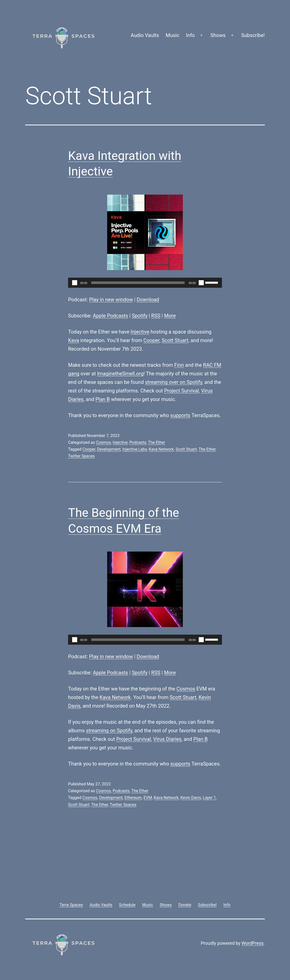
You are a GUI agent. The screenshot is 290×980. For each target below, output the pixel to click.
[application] (145, 283)
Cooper (151, 340)
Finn (179, 365)
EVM (148, 798)
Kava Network (161, 449)
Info (191, 35)
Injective (140, 332)
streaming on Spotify (109, 731)
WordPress (253, 943)
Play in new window (111, 300)
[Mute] (201, 283)
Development (109, 449)
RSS (156, 316)
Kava (74, 340)
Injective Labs (135, 449)
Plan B (103, 399)
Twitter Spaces (81, 456)
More (170, 316)
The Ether (157, 442)
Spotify (140, 316)
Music (172, 35)
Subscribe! (253, 35)
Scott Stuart (175, 340)
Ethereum (133, 798)
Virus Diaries (167, 739)
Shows (218, 35)
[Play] (75, 283)
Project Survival (182, 391)
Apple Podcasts (110, 316)
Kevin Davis (191, 798)
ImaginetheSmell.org (120, 374)
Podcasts (138, 442)
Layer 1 (209, 798)
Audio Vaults (145, 35)
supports (180, 415)
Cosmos (103, 442)
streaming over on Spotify (173, 382)
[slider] (138, 283)
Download (148, 300)
